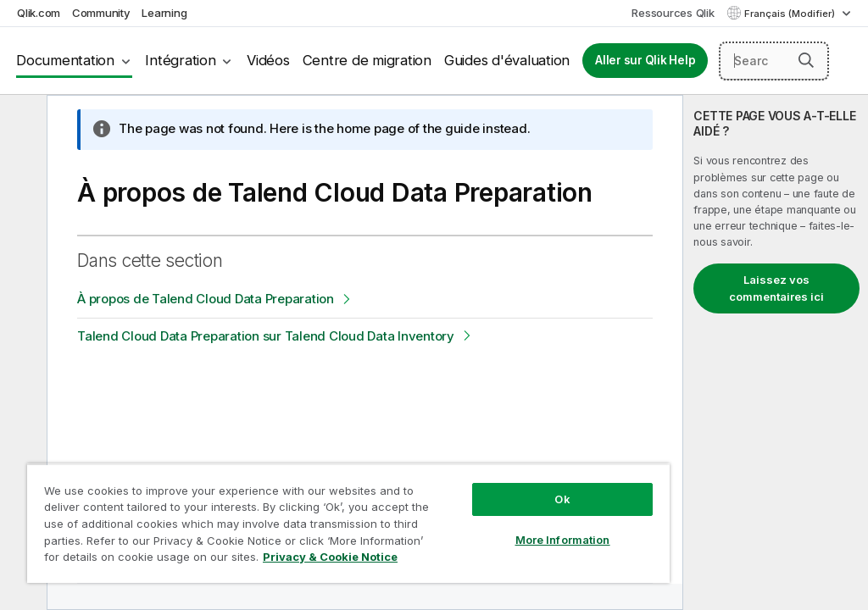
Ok (562, 499)
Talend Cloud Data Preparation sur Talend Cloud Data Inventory (266, 336)
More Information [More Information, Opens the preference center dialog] (563, 540)
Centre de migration (367, 60)
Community (101, 13)
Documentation (65, 60)
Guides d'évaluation (507, 60)
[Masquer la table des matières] (21, 121)
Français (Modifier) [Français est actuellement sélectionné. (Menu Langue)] (791, 14)
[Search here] (774, 61)
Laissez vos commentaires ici (776, 288)
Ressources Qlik (673, 13)
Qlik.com (39, 13)
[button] (806, 60)
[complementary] (776, 352)
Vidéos (268, 60)
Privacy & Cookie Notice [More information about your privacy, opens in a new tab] (330, 557)
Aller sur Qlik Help (645, 60)
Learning (164, 13)
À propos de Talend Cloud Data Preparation (206, 299)
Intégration (180, 60)
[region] (348, 523)
